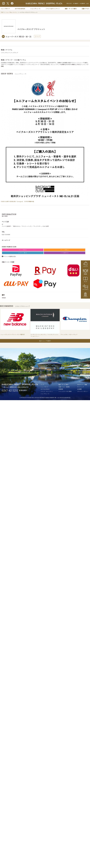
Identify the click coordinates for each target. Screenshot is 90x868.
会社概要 (79, 389)
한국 (88, 3)
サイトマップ (80, 387)
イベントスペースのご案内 (65, 391)
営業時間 (61, 389)
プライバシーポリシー (83, 391)
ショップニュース (35, 9)
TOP (2, 12)
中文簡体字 (76, 3)
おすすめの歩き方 (20, 9)
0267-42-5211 (10, 391)
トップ (42, 385)
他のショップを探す (45, 341)
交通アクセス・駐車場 (64, 387)
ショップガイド (5, 9)
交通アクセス (85, 9)
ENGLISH (69, 3)
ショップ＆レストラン (11, 12)
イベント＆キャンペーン (53, 9)
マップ (37, 36)
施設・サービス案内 (71, 9)
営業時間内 (23, 390)
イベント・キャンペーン (47, 391)
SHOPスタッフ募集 (82, 385)
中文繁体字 (82, 3)
